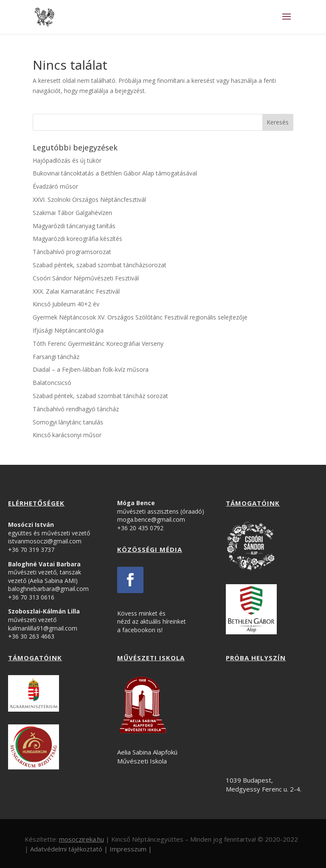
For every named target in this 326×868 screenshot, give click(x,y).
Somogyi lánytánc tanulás (68, 422)
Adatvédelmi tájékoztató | (69, 849)
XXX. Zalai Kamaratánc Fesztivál (76, 291)
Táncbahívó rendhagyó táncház (76, 409)
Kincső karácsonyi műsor (67, 435)
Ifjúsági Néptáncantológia (68, 330)
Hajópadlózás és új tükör (67, 160)
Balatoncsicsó (52, 383)
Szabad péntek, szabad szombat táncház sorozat (100, 396)
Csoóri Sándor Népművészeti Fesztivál (86, 278)
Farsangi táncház (56, 357)
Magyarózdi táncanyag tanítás (74, 226)
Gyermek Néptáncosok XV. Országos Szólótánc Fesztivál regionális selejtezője (140, 317)
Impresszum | (131, 849)
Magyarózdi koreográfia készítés (77, 239)
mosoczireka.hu (81, 839)
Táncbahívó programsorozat (72, 252)
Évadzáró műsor (55, 186)
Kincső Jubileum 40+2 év (66, 304)
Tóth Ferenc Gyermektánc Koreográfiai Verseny (98, 344)
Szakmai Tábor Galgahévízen (72, 213)
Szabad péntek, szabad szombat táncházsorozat (100, 265)
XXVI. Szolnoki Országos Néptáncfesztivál (89, 199)
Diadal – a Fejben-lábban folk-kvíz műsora (91, 369)
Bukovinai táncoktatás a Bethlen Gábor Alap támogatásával (115, 173)
